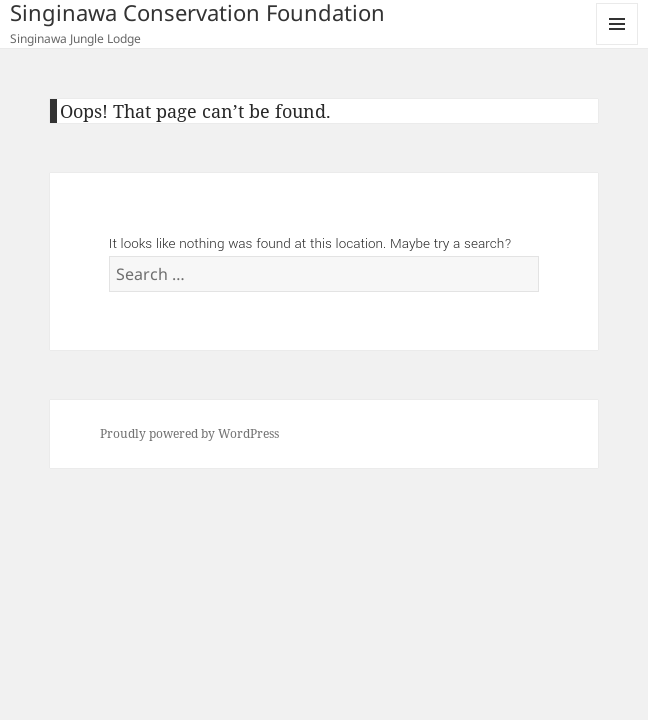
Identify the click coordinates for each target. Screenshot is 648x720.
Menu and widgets (617, 44)
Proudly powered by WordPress (189, 433)
